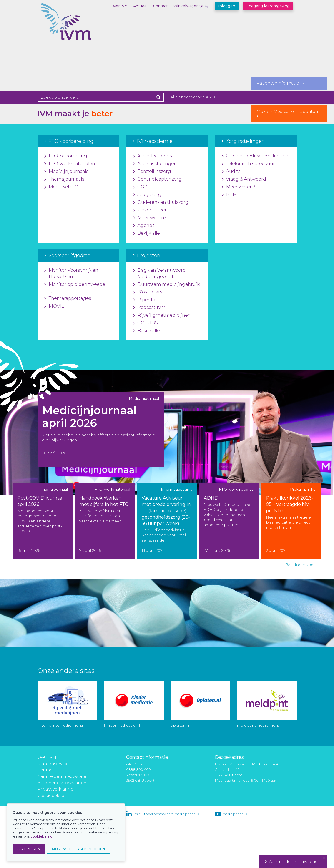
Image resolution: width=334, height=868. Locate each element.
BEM (229, 195)
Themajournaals (64, 179)
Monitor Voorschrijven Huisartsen (71, 274)
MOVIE (54, 306)
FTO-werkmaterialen (70, 164)
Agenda (144, 226)
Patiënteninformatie (280, 83)
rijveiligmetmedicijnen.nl (62, 725)
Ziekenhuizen (150, 210)
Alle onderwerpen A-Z (193, 97)
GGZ (140, 187)
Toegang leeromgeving (268, 6)
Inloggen (227, 6)
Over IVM (119, 6)
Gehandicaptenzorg (157, 179)
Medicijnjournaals (66, 172)
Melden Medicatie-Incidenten (289, 114)
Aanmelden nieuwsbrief (63, 776)
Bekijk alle (146, 233)
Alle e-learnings (153, 156)
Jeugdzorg (147, 195)
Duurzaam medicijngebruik (166, 284)
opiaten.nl (180, 725)
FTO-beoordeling (66, 156)
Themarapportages (68, 298)
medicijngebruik (235, 814)
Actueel (141, 6)
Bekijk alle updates (303, 565)
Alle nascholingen (155, 164)
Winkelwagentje (188, 6)
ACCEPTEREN (29, 849)
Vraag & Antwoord (244, 179)
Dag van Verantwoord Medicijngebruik (159, 274)
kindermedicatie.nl (122, 725)
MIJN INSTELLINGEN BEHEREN (78, 849)
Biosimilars (148, 292)
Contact (161, 6)
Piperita (144, 300)
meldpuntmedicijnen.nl (260, 725)
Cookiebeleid (51, 796)
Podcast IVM (149, 308)
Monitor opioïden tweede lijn (75, 288)
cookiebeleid (41, 836)
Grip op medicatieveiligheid (255, 156)
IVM (82, 26)
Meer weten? (61, 187)
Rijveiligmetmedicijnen (162, 315)
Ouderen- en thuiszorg (161, 202)
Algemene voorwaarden (63, 783)
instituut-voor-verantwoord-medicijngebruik (166, 814)
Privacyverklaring (56, 789)
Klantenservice (53, 764)
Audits (231, 172)
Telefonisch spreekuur (248, 164)
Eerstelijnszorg (152, 172)
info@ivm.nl (136, 764)
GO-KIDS (145, 323)
